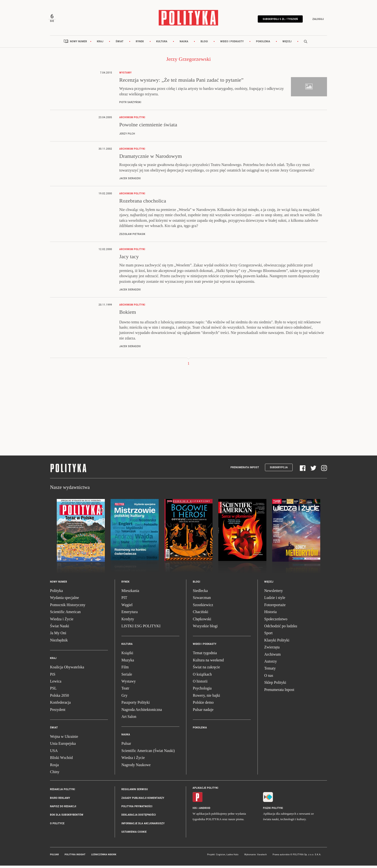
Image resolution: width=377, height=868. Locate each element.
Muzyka (128, 662)
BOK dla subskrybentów (67, 817)
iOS (195, 811)
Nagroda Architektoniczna (142, 712)
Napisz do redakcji (63, 809)
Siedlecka (200, 593)
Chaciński (201, 614)
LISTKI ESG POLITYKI (141, 628)
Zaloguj (316, 20)
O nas (269, 678)
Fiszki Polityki (273, 811)
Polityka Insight (75, 857)
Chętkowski (202, 621)
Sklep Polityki (275, 685)
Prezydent (58, 712)
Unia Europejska (63, 746)
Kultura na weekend (208, 662)
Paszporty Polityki (136, 705)
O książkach (202, 677)
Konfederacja (60, 705)
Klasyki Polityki (277, 643)
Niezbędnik (59, 643)
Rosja (54, 767)
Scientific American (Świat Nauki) (148, 753)
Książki (127, 656)
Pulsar (126, 746)
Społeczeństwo (276, 621)
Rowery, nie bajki (206, 698)
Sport (268, 636)
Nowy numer (79, 44)
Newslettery (273, 593)
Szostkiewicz (203, 607)
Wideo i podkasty (232, 44)
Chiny (55, 774)
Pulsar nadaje (203, 712)
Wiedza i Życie (62, 621)
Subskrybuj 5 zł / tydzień (279, 20)
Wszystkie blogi (205, 628)
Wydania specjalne (64, 600)
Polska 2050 (60, 698)
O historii (200, 684)
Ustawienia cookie (134, 834)
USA (54, 753)
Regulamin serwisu (135, 792)
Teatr (125, 691)
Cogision (221, 857)
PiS (53, 677)
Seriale (127, 677)
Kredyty (128, 621)
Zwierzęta (272, 649)
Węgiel (127, 607)
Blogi (204, 44)
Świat (120, 44)
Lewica (56, 684)
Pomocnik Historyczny (68, 607)
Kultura (162, 44)
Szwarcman (202, 600)
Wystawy (129, 684)
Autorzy (270, 664)
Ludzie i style (275, 600)
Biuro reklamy (60, 800)
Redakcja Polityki (63, 792)
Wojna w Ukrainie (64, 739)
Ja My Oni (58, 636)
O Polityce (57, 826)
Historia (270, 614)
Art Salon (129, 719)
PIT (124, 600)
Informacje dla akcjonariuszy (143, 826)
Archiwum (272, 657)
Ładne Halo (232, 857)
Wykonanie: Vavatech (256, 857)
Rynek (140, 44)
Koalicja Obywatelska (67, 669)
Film (125, 669)
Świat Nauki (60, 628)
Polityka (56, 593)
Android (205, 811)
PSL (53, 691)
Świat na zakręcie (206, 669)
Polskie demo (203, 705)
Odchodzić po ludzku (281, 628)
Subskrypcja (279, 470)
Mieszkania (130, 593)
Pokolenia (263, 44)
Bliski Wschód (61, 760)
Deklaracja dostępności (139, 817)
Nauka (184, 44)
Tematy (270, 671)
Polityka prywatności (137, 809)
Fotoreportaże (275, 607)
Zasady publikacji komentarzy (143, 800)
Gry (124, 698)
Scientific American (65, 614)
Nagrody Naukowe (136, 767)
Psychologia (202, 691)
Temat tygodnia (205, 656)
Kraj (100, 44)
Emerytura (130, 614)
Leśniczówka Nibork (104, 857)
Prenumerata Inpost (245, 470)
